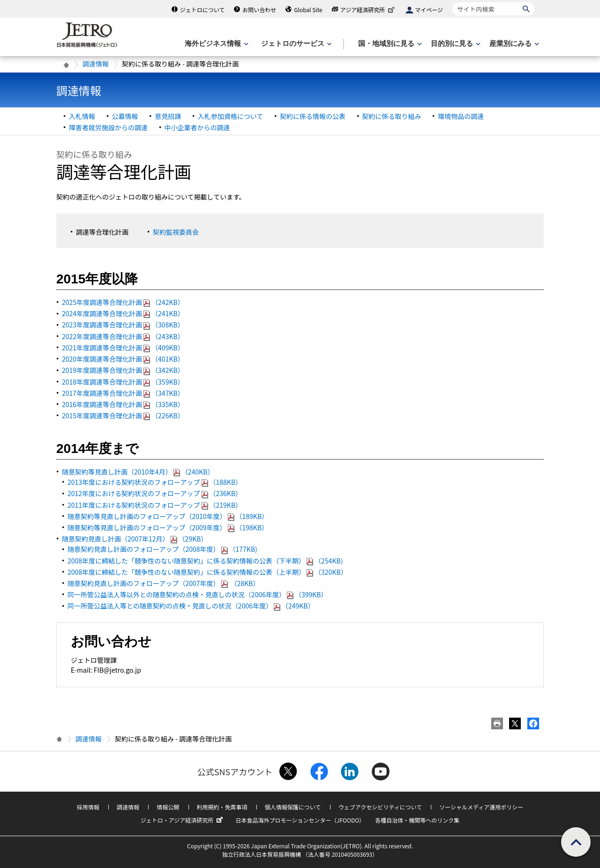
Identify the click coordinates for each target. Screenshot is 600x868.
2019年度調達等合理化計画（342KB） (123, 370)
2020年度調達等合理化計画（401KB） (123, 359)
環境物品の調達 (461, 116)
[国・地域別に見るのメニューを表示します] (389, 44)
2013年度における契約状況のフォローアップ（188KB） (155, 482)
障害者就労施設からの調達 (108, 127)
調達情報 (96, 64)
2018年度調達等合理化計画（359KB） (123, 382)
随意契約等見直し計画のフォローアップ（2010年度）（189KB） (168, 516)
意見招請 (168, 116)
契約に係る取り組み (392, 116)
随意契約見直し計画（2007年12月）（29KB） (135, 539)
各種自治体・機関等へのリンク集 (417, 820)
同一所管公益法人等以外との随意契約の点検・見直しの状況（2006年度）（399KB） (198, 594)
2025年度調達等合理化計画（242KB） (123, 302)
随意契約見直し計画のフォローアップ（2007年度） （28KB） (163, 583)
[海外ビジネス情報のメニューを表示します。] (216, 44)
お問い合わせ (259, 10)
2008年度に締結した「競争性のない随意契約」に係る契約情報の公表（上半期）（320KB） (207, 572)
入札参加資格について (231, 116)
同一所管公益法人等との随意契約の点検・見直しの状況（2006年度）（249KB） (191, 606)
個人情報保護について (293, 807)
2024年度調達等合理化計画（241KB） (123, 313)
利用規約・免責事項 (222, 807)
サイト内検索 (452, 2)
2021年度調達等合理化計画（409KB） (123, 348)
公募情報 (125, 116)
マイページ (429, 10)
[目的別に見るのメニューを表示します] (455, 44)
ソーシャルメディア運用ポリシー (481, 807)
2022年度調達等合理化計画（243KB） (123, 336)
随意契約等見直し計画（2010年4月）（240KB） (138, 472)
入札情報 (82, 116)
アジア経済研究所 (368, 10)
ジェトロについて (202, 10)
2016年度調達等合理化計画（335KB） (123, 404)
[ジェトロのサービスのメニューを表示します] (296, 44)
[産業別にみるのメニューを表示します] (513, 44)
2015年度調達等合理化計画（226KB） (123, 415)
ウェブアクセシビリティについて (380, 807)
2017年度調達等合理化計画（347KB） (123, 393)
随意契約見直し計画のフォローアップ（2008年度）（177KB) (162, 549)
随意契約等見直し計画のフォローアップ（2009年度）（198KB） (168, 527)
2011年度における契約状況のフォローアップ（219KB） (155, 505)
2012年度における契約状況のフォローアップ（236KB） (155, 493)
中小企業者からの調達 (197, 127)
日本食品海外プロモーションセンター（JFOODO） (300, 820)
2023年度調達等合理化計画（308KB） (123, 325)
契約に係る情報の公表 (313, 116)
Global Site (308, 10)
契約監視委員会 (176, 232)
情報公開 (168, 807)
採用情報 (88, 807)
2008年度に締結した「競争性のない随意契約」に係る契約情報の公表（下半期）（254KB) (205, 561)
